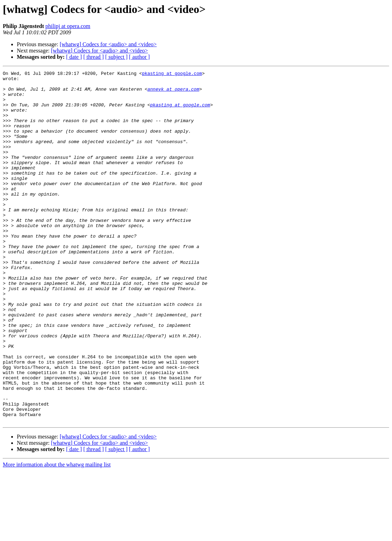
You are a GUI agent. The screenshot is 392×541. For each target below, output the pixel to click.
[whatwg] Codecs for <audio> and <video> (108, 44)
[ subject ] (116, 57)
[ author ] (140, 57)
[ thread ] (94, 57)
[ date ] (74, 57)
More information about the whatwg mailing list (57, 535)
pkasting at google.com (172, 74)
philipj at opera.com (68, 26)
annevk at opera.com (173, 93)
